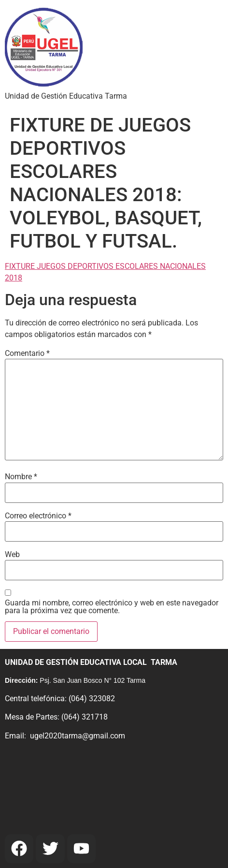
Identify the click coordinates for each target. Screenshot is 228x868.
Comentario (27, 353)
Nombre (21, 477)
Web (12, 555)
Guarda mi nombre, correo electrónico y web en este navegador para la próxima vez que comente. (112, 607)
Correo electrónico (38, 516)
